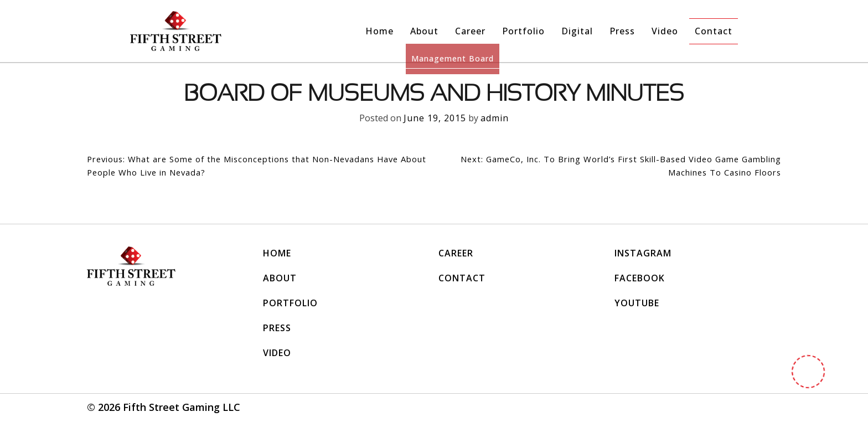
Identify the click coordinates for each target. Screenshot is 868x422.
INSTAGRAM (643, 254)
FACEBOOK (640, 279)
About (424, 31)
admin (495, 118)
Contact (714, 31)
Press (622, 31)
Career (470, 31)
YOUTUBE (637, 304)
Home (379, 31)
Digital (577, 31)
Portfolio (523, 31)
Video (665, 31)
